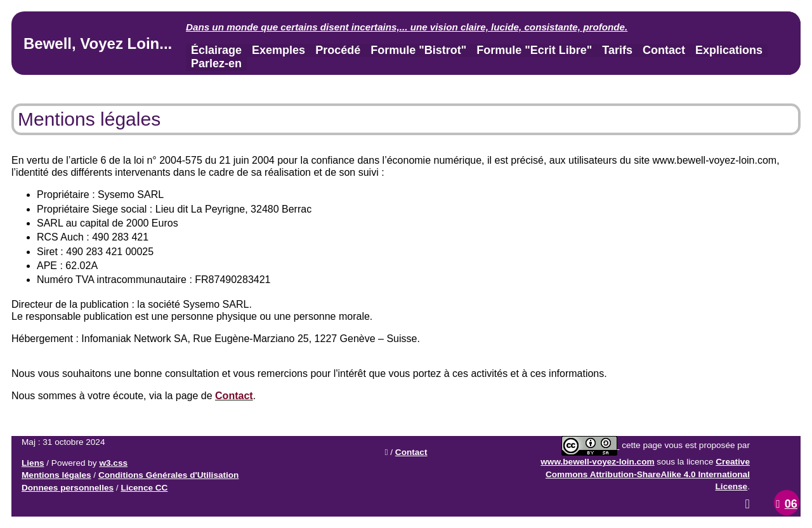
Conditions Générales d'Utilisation (169, 475)
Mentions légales (56, 475)
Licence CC (144, 488)
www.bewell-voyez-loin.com (597, 462)
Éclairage (216, 50)
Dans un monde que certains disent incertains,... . (407, 27)
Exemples (278, 50)
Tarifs (617, 50)
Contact (664, 50)
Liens (33, 463)
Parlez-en (216, 63)
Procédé (338, 50)
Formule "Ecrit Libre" (534, 50)
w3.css (113, 463)
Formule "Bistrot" (418, 50)
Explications (729, 50)
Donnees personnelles (68, 488)
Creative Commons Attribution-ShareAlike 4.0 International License (648, 474)
